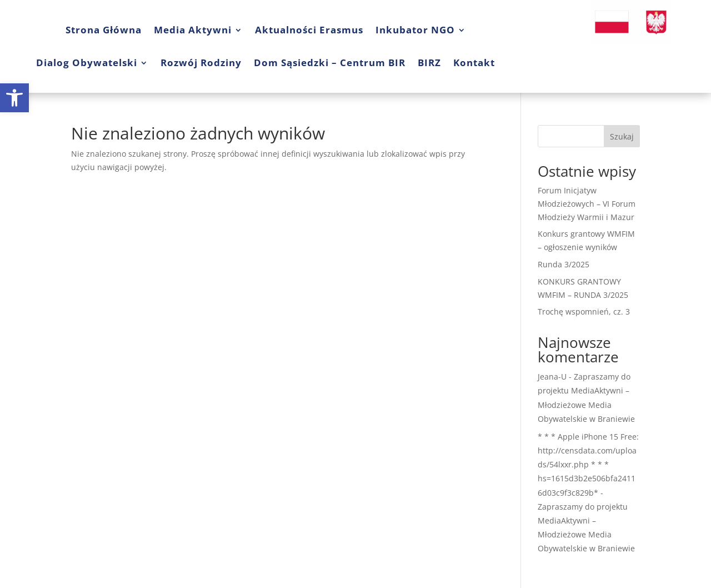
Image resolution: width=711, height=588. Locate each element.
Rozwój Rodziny (201, 63)
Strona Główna (104, 30)
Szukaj (622, 136)
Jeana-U (552, 377)
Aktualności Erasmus (309, 30)
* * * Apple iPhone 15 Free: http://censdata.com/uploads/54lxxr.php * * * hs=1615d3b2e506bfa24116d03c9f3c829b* (588, 465)
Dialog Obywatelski (87, 63)
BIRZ (429, 63)
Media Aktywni (193, 30)
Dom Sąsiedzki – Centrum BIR (330, 63)
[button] (14, 98)
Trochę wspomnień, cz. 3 (584, 312)
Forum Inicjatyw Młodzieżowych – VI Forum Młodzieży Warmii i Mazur (587, 204)
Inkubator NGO (415, 30)
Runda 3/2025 (564, 264)
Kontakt (474, 63)
